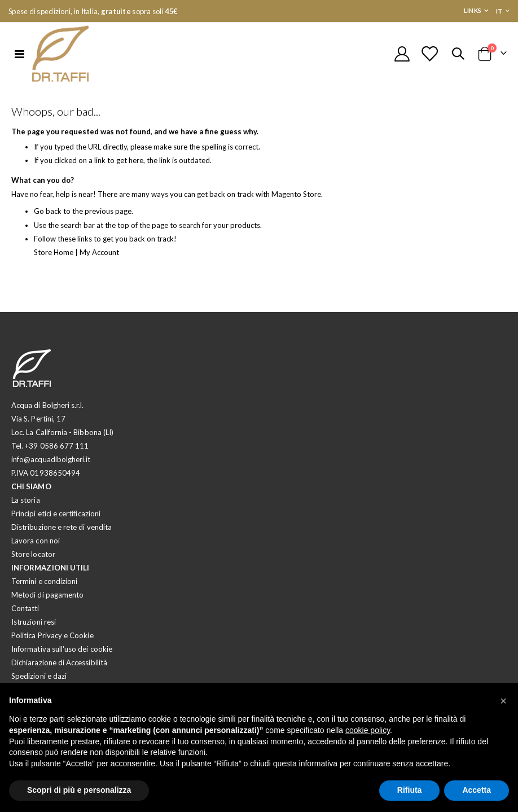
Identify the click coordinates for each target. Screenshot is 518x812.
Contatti (25, 614)
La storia (26, 506)
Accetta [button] (477, 790)
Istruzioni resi (34, 627)
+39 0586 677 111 (57, 451)
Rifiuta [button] (410, 790)
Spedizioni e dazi (39, 682)
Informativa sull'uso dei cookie (62, 655)
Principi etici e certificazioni (56, 519)
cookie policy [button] (368, 730)
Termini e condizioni (44, 587)
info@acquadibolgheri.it (51, 465)
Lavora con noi (36, 546)
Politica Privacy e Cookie (52, 641)
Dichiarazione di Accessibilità (59, 668)
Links (473, 10)
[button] (503, 701)
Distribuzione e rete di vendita (62, 533)
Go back (48, 216)
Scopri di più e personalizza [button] (79, 790)
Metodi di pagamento (47, 600)
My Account (104, 258)
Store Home (55, 258)
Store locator (33, 560)
